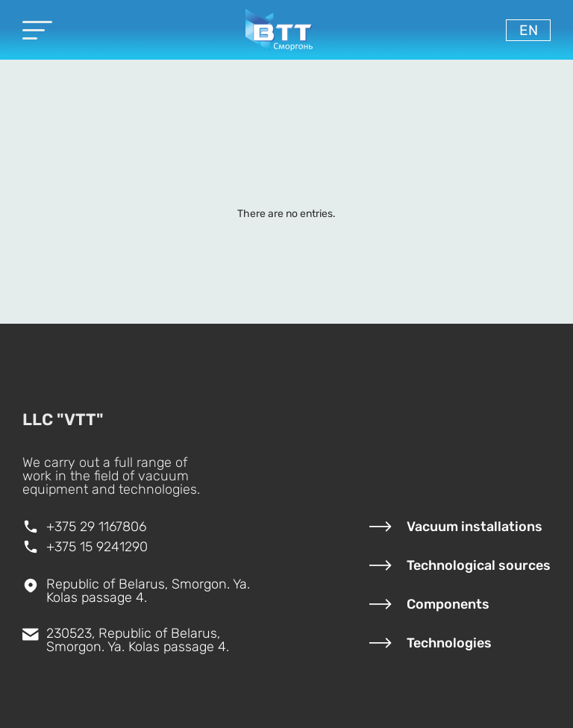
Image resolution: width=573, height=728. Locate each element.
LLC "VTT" (63, 420)
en (529, 30)
